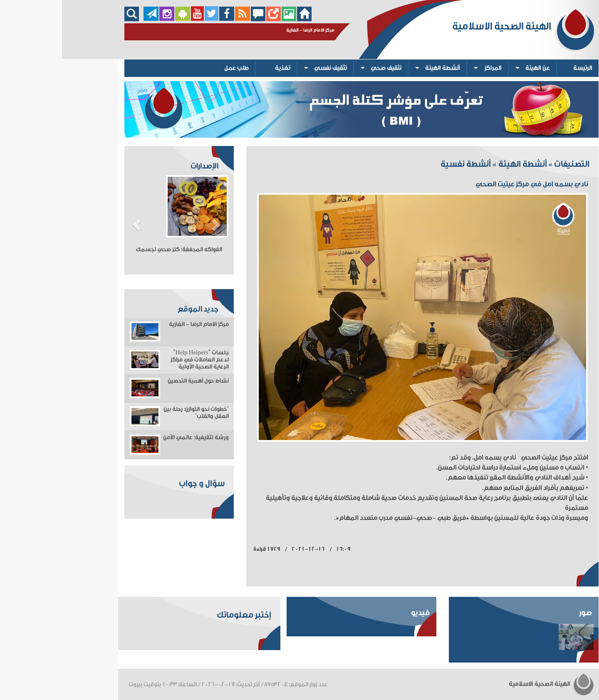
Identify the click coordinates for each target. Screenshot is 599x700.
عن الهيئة (476, 68)
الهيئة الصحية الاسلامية (490, 684)
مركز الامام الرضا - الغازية (137, 324)
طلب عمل (175, 68)
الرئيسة (521, 68)
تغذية (221, 68)
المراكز (431, 68)
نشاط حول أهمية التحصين (136, 381)
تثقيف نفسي (269, 68)
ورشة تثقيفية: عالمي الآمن (134, 438)
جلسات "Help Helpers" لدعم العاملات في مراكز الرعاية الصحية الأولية (138, 360)
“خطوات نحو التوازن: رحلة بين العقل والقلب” (134, 413)
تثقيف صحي (324, 68)
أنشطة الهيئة (381, 68)
